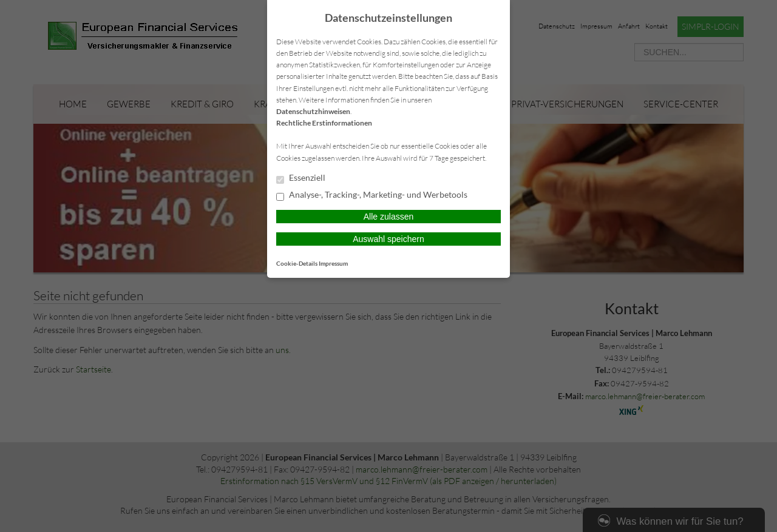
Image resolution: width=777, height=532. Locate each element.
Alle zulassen (389, 217)
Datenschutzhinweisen (313, 111)
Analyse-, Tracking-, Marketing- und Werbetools (372, 195)
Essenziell (301, 178)
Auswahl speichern (388, 239)
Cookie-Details (297, 263)
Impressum (333, 263)
